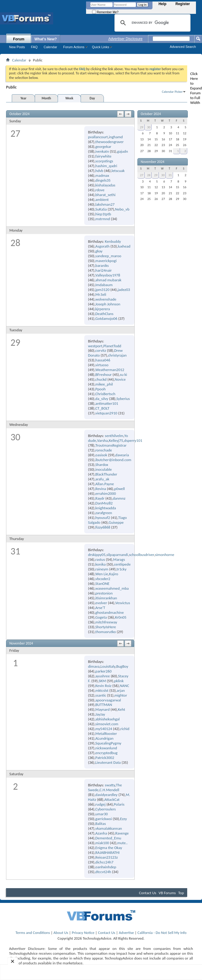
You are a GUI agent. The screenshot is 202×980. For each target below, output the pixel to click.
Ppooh (101, 389)
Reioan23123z (107, 857)
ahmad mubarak (108, 280)
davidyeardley (106, 795)
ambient (102, 200)
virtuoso (102, 365)
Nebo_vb (122, 209)
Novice (120, 379)
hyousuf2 (103, 518)
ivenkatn (102, 151)
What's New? (46, 39)
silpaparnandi (117, 555)
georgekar (103, 147)
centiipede (122, 564)
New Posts (17, 47)
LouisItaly (108, 666)
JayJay (100, 714)
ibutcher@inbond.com (113, 460)
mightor (121, 695)
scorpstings (104, 161)
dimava (94, 666)
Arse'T (100, 608)
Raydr (100, 498)
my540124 (104, 729)
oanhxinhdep (106, 867)
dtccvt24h (103, 872)
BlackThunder (106, 474)
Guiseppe (116, 522)
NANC (124, 686)
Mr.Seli (101, 294)
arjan (121, 690)
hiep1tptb (103, 214)
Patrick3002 (105, 758)
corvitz (101, 350)
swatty (110, 785)
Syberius (123, 399)
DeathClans (104, 314)
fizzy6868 (103, 527)
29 (141, 127)
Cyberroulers (106, 809)
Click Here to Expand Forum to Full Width (196, 88)
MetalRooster (106, 733)
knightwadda (106, 508)
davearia (122, 455)
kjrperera (103, 309)
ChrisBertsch (105, 394)
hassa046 (103, 360)
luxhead (124, 246)
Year (24, 98)
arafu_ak (102, 479)
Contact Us (147, 893)
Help (162, 4)
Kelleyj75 (116, 440)
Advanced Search (183, 47)
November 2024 (152, 162)
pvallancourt (98, 137)
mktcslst (102, 690)
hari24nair (104, 270)
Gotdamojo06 (106, 318)
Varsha (103, 440)
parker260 (104, 671)
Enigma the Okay (109, 848)
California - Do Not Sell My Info (162, 933)
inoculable (104, 469)
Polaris (119, 804)
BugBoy (122, 666)
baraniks (102, 265)
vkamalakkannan (109, 828)
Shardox (102, 465)
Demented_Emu (108, 838)
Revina (101, 489)
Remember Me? (105, 12)
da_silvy (102, 399)
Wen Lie (102, 574)
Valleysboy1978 (108, 275)
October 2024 (151, 114)
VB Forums (167, 893)
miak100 (102, 843)
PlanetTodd (112, 346)
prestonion (104, 593)
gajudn (123, 151)
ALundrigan (104, 738)
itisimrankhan (106, 598)
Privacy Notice (83, 933)
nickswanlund (106, 748)
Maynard (103, 709)
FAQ (34, 47)
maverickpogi (106, 261)
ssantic (101, 695)
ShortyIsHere (106, 627)
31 (170, 175)
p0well (119, 489)
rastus (100, 559)
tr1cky (122, 569)
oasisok (101, 455)
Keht (121, 709)
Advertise (127, 933)
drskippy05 (97, 555)
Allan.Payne (105, 484)
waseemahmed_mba (112, 588)
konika (101, 564)
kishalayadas (105, 185)
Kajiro (114, 574)
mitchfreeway (106, 622)
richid (125, 729)
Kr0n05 (121, 617)
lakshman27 (105, 204)
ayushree (103, 676)
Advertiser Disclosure (125, 39)
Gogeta (101, 617)
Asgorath (103, 246)
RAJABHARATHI (107, 852)
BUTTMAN (104, 705)
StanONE (103, 584)
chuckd (101, 379)
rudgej (101, 804)
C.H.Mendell (109, 790)
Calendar (51, 47)
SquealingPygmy (108, 743)
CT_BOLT (102, 408)
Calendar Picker (172, 92)
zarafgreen (104, 513)
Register (183, 4)
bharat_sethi (106, 195)
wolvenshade (106, 299)
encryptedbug (106, 753)
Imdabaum (104, 285)
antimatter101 (107, 403)
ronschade (104, 450)
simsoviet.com (107, 724)
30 (149, 127)
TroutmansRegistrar (111, 445)
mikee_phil (104, 384)
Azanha (101, 833)
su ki (123, 375)
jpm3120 (103, 290)
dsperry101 (133, 440)
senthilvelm (114, 436)
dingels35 (103, 180)
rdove (100, 190)
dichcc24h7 (104, 862)
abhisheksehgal (108, 719)
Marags (119, 559)
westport (95, 346)
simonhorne (165, 555)
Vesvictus (123, 603)
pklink (119, 681)
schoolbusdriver (141, 555)
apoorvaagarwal (108, 700)
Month (46, 98)
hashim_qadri (106, 166)
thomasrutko (106, 632)
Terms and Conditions (33, 933)
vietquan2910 (106, 413)
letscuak (118, 171)
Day (92, 98)
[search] (152, 23)
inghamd (116, 137)
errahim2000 (106, 493)
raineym (102, 569)
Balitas (101, 824)
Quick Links (101, 47)
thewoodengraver (110, 142)
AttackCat (112, 799)
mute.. (122, 843)
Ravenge (122, 833)
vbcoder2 (103, 579)
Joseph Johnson (108, 304)
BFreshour (104, 375)
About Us (61, 933)
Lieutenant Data (108, 762)
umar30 (102, 814)
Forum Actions (74, 47)
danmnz (119, 498)
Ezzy (123, 819)
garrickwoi (104, 819)
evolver (101, 603)
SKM (102, 681)
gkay (99, 251)
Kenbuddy (113, 241)
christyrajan (117, 355)
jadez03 (124, 290)
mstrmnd (103, 219)
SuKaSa (101, 209)
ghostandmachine (110, 612)
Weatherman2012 (110, 370)
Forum (19, 39)
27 (141, 175)
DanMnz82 (104, 503)
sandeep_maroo (108, 256)
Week (69, 98)
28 (149, 175)
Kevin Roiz (103, 686)
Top (181, 893)
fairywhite (103, 156)
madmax (102, 175)
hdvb (99, 171)
